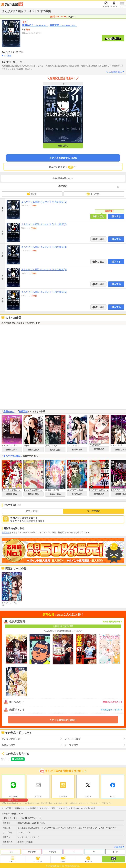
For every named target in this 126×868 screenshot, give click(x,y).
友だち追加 (13, 797)
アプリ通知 (63, 796)
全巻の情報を (63, 178)
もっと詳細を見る (115, 72)
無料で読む (63, 146)
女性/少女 (32, 852)
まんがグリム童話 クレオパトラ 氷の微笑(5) (44, 292)
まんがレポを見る (63, 167)
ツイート (6, 759)
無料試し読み (12, 450)
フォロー (88, 796)
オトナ (115, 852)
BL (94, 852)
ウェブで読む (94, 511)
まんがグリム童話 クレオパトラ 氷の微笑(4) (44, 269)
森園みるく (35, 25)
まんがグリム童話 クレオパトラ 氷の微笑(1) (44, 202)
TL (73, 852)
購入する (116, 216)
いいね (113, 796)
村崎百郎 (63, 25)
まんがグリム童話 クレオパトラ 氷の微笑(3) (44, 247)
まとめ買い (93, 194)
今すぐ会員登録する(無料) (63, 720)
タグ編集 (8, 56)
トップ (11, 852)
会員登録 (6, 532)
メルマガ (38, 796)
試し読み (100, 239)
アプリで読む (32, 511)
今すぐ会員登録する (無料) (63, 158)
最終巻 (32, 194)
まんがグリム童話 (12, 456)
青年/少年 (53, 852)
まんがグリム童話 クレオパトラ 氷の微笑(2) (44, 224)
